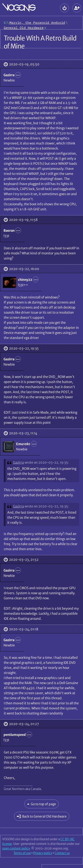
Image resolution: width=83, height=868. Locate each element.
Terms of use (22, 853)
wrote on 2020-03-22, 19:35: (47, 462)
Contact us (62, 853)
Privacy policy (43, 853)
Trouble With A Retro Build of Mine (40, 42)
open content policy (16, 848)
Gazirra (18, 462)
